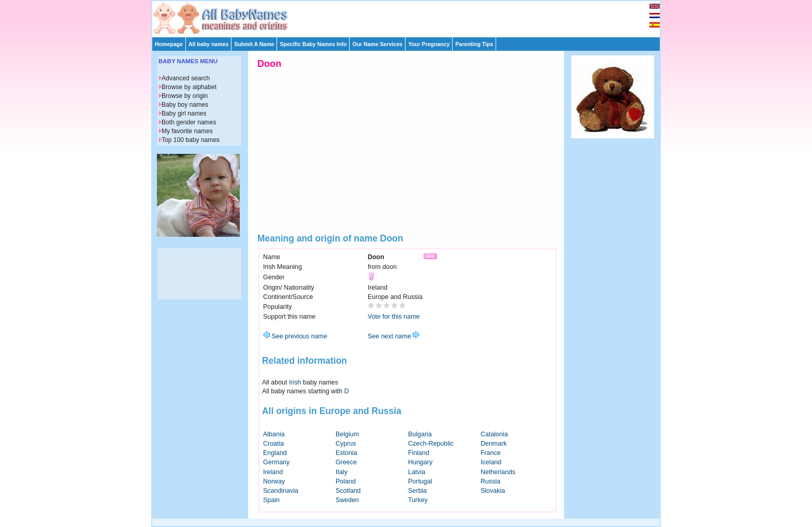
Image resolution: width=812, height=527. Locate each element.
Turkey (418, 500)
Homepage (169, 44)
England (275, 453)
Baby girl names (184, 113)
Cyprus (346, 444)
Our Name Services (377, 44)
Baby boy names (185, 105)
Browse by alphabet (189, 87)
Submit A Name (254, 44)
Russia (490, 481)
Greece (346, 462)
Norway (274, 481)
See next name (394, 336)
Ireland (273, 472)
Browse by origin (185, 96)
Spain (271, 500)
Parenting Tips (474, 44)
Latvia (417, 472)
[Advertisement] (411, 17)
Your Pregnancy (429, 44)
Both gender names (189, 122)
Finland (419, 453)
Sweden (347, 500)
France (491, 453)
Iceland (491, 462)
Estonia (346, 453)
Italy (342, 472)
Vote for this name (394, 317)
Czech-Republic (431, 444)
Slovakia (493, 491)
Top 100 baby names (191, 140)
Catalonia (494, 434)
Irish (295, 382)
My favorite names (187, 131)
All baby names (208, 44)
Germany (276, 462)
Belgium (347, 434)
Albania (274, 434)
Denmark (494, 444)
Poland (346, 481)
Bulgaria (420, 434)
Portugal (420, 481)
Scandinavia (281, 491)
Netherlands (498, 472)
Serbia (417, 491)
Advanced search (186, 78)
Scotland (348, 491)
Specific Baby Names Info (313, 44)
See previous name (295, 336)
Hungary (420, 462)
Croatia (273, 444)
